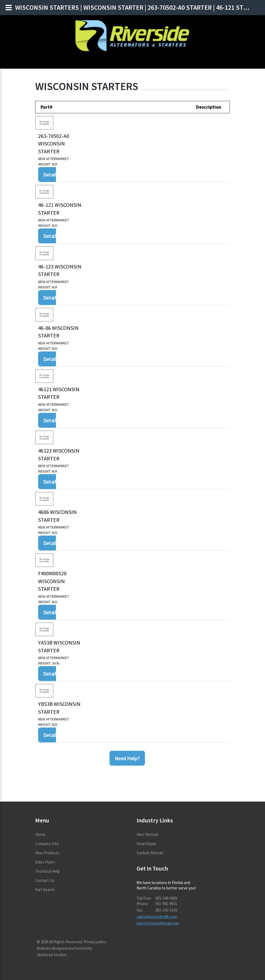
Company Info (47, 844)
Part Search (45, 890)
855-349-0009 (166, 898)
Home (40, 834)
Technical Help (47, 871)
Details (51, 175)
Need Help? (127, 758)
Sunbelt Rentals (150, 853)
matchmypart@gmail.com (158, 923)
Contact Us (45, 880)
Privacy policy (95, 942)
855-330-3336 (166, 910)
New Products (47, 853)
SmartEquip (146, 844)
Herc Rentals (148, 834)
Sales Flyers (45, 862)
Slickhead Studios (52, 955)
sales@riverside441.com (157, 917)
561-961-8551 (166, 904)
